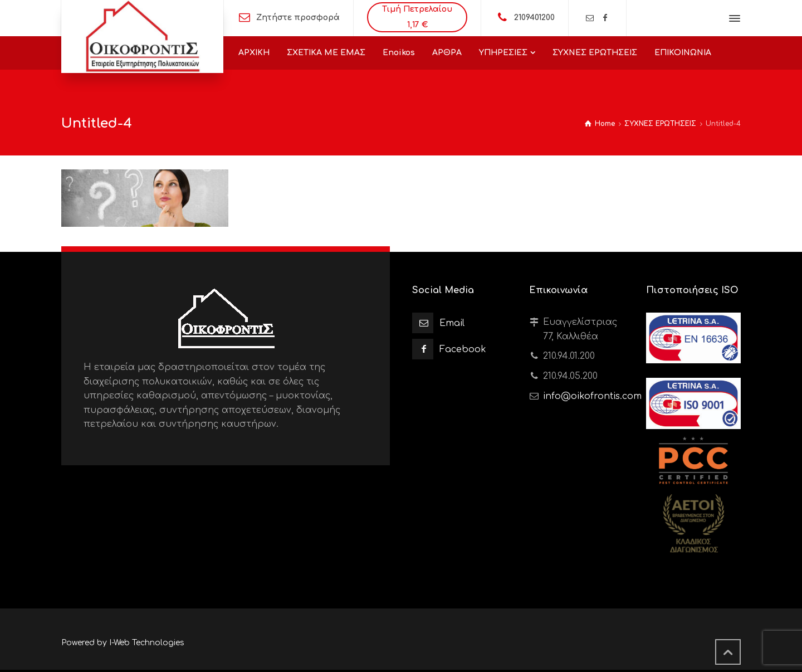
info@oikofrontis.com (592, 396)
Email (452, 323)
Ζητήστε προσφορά (298, 18)
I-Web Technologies (147, 643)
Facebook (463, 349)
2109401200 (534, 18)
